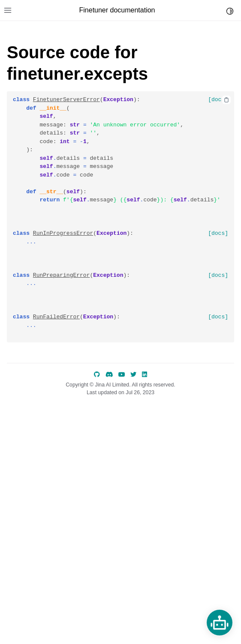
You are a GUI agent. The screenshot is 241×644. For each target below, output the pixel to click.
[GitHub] (97, 374)
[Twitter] (133, 374)
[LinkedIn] (145, 374)
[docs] (218, 100)
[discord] (109, 374)
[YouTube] (122, 374)
